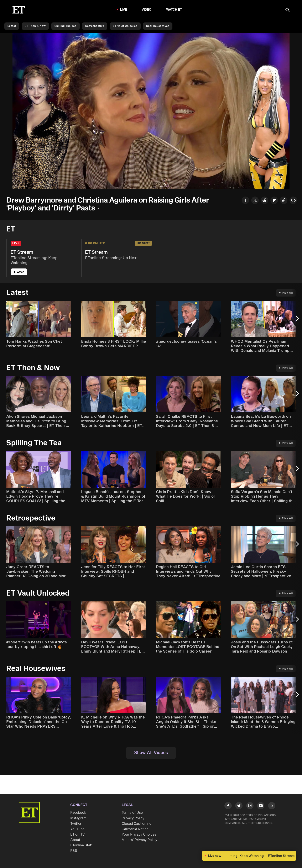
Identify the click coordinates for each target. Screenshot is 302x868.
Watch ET (174, 10)
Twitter (76, 824)
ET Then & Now (35, 26)
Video (147, 10)
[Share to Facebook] (245, 201)
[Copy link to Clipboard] (284, 201)
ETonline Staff (81, 845)
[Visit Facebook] (228, 807)
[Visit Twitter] (239, 807)
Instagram (78, 818)
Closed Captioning (137, 824)
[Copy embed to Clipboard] (293, 201)
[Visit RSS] (272, 807)
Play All (286, 293)
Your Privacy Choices (139, 835)
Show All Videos (151, 753)
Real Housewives (158, 26)
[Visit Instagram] (250, 807)
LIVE (124, 10)
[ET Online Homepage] (19, 10)
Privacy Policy (133, 818)
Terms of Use (132, 813)
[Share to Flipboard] (274, 201)
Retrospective (95, 26)
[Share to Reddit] (265, 201)
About (75, 840)
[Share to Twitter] (255, 201)
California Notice (135, 829)
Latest (12, 26)
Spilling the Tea (66, 26)
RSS (74, 851)
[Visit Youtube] (261, 807)
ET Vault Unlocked (125, 26)
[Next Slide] (297, 320)
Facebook (78, 813)
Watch (19, 272)
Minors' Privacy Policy (139, 840)
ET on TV (77, 835)
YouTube (77, 829)
